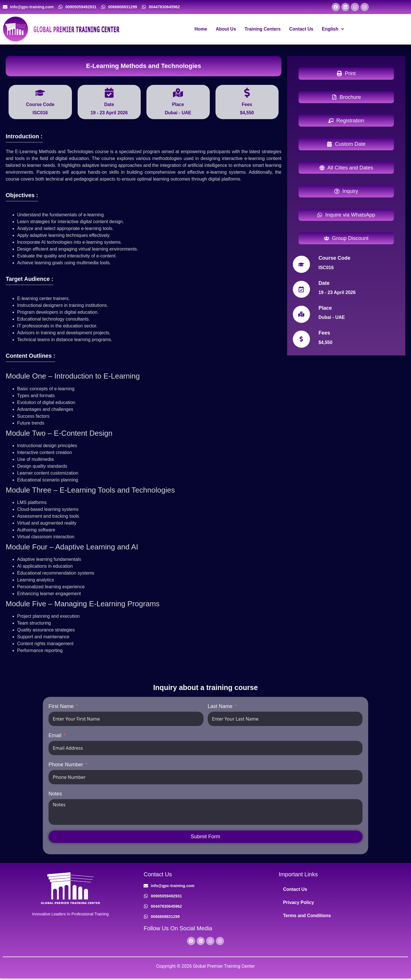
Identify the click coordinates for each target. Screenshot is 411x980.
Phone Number (66, 765)
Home (201, 30)
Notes (55, 795)
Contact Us (301, 30)
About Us (226, 30)
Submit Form (205, 837)
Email (55, 736)
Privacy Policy (299, 903)
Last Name (220, 707)
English (333, 30)
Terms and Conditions (307, 916)
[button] (333, 30)
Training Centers (263, 30)
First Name (61, 707)
